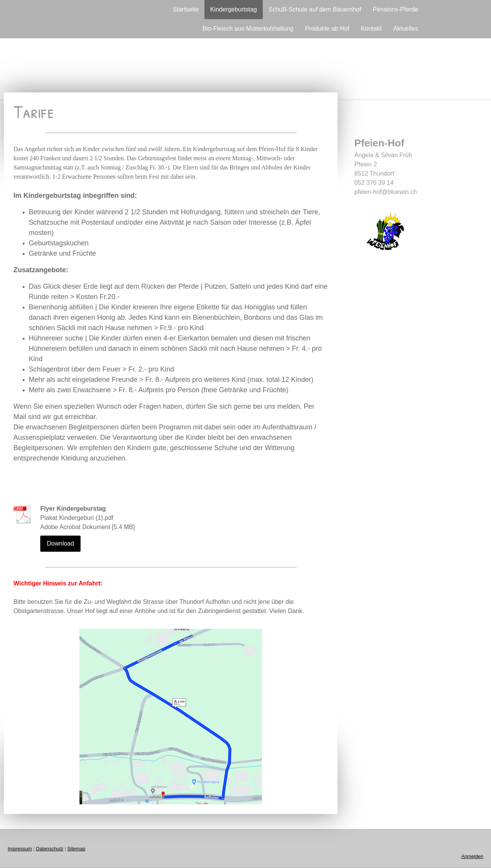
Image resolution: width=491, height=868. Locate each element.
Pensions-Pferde (395, 9)
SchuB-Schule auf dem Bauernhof (315, 9)
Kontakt (371, 29)
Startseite (186, 9)
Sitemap (76, 849)
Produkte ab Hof (327, 29)
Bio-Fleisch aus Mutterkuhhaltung (248, 29)
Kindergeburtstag (234, 9)
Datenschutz (50, 849)
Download (60, 543)
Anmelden (472, 856)
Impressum (20, 849)
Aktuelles (406, 29)
